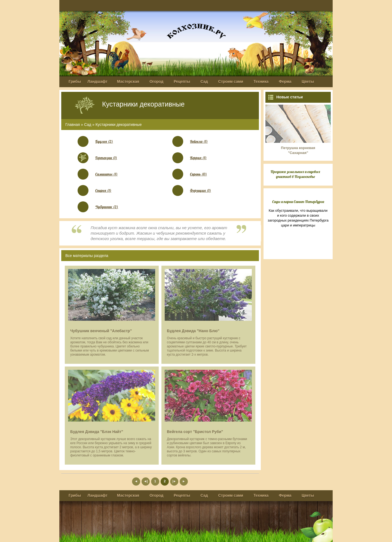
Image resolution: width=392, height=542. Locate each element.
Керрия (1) (198, 158)
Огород (156, 81)
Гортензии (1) (106, 158)
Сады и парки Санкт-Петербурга (298, 202)
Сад (204, 81)
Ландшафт (97, 81)
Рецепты (182, 81)
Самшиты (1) (106, 174)
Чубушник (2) (107, 207)
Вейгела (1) (199, 141)
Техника (261, 81)
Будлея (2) (104, 141)
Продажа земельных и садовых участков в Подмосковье (295, 174)
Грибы (75, 81)
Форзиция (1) (200, 190)
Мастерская (128, 81)
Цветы (308, 81)
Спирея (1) (103, 190)
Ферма (285, 81)
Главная (73, 125)
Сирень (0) (198, 174)
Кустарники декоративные (119, 125)
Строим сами (231, 81)
